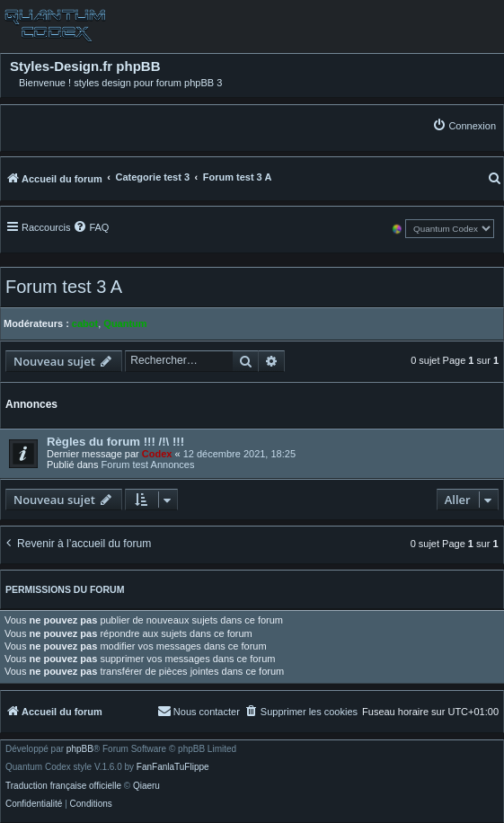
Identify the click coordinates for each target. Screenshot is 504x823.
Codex (157, 454)
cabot (85, 323)
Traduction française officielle (63, 786)
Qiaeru (146, 786)
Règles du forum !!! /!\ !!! (115, 442)
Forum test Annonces (148, 465)
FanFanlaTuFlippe (173, 767)
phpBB (80, 749)
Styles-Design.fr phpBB (85, 66)
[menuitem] (464, 125)
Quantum (125, 323)
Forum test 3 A (64, 287)
